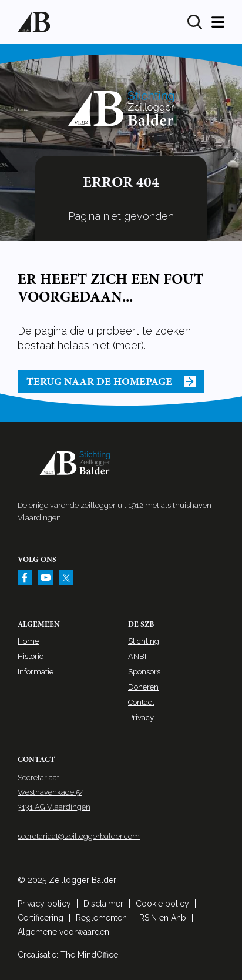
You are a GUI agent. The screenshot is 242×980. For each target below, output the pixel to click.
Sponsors (144, 672)
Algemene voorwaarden (63, 932)
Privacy (141, 718)
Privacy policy (44, 904)
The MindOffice (89, 955)
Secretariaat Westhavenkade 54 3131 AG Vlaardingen (54, 792)
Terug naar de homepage (111, 382)
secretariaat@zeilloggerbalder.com (79, 836)
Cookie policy (162, 904)
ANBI (137, 656)
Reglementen (101, 918)
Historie (31, 656)
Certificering (41, 918)
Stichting (144, 641)
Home (28, 641)
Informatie (36, 672)
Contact (141, 702)
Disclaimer (103, 904)
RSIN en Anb (163, 918)
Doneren (143, 687)
